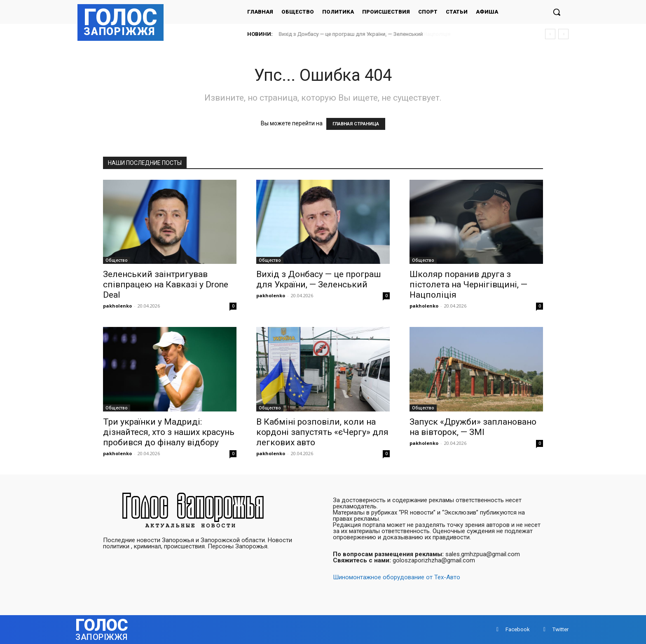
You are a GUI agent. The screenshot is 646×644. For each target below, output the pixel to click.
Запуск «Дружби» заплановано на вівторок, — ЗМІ (473, 427)
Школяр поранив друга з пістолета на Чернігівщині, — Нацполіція (468, 284)
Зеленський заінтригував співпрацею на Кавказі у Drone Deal (166, 284)
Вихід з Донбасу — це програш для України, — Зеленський (351, 34)
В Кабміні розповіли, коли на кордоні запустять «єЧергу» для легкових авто (322, 432)
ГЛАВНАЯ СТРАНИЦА (356, 124)
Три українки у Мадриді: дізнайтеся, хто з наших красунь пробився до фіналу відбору (169, 432)
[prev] (550, 34)
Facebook (518, 629)
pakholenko (117, 306)
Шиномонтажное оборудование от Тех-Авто (397, 577)
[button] (557, 12)
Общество (117, 260)
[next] (563, 34)
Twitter (561, 629)
